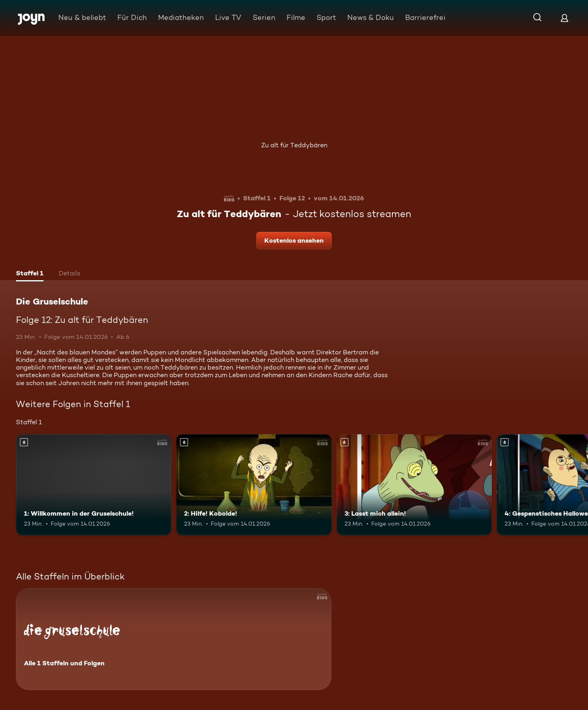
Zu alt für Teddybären (294, 145)
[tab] (30, 274)
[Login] (564, 18)
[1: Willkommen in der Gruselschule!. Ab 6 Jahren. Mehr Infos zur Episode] (94, 485)
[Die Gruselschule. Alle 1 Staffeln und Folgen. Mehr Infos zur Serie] (174, 639)
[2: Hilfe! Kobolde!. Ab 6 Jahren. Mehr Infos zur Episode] (254, 485)
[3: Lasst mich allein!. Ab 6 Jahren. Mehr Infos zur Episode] (414, 485)
